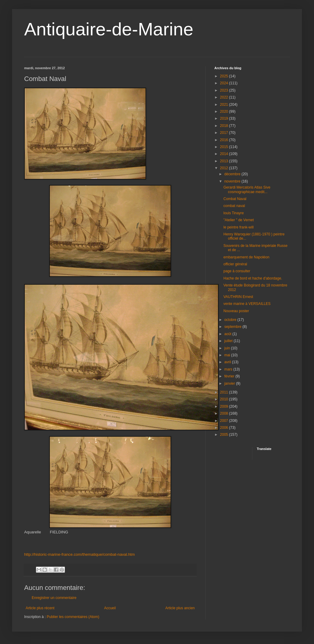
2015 (225, 147)
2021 (225, 105)
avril (228, 362)
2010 (225, 399)
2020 (225, 112)
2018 (225, 126)
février (230, 376)
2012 (225, 168)
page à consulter (237, 271)
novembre (233, 181)
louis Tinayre (234, 213)
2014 (225, 154)
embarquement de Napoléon (246, 257)
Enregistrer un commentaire (54, 598)
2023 (225, 90)
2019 (225, 118)
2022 (225, 97)
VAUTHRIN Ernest (238, 297)
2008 (225, 413)
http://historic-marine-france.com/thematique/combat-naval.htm (79, 554)
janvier (230, 383)
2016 (225, 140)
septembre (233, 327)
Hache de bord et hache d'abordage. (253, 278)
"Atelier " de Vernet (239, 220)
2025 (225, 76)
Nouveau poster (236, 311)
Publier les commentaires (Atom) (73, 617)
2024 (225, 83)
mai (228, 355)
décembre (233, 174)
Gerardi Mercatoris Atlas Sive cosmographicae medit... (247, 189)
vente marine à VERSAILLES (247, 304)
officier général (235, 264)
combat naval (234, 206)
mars (229, 369)
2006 (225, 428)
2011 (225, 392)
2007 (225, 421)
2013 (225, 161)
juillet (229, 341)
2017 (225, 133)
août (228, 334)
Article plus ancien (180, 608)
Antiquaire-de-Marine (109, 29)
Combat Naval (235, 199)
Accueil (110, 608)
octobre (231, 320)
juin (228, 348)
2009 (225, 406)
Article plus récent (40, 608)
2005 (225, 435)
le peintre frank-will (239, 227)
